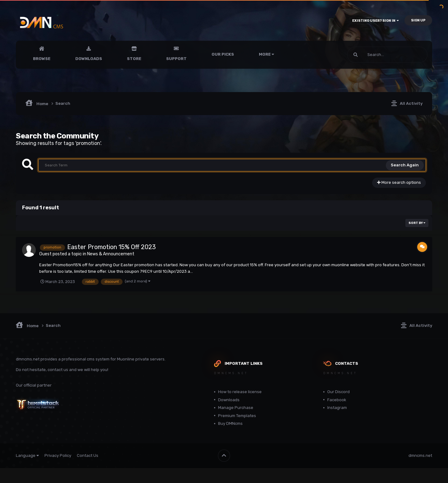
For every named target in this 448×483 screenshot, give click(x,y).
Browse (42, 59)
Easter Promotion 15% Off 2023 (112, 247)
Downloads (89, 59)
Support (176, 59)
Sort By (417, 223)
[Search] (371, 55)
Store (134, 59)
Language (27, 455)
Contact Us (88, 455)
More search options (399, 182)
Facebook (337, 400)
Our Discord (338, 392)
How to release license (240, 392)
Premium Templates (237, 416)
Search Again (405, 165)
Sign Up (418, 20)
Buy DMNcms (230, 423)
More (266, 54)
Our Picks (223, 54)
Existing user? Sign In (376, 21)
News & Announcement (111, 254)
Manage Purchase (236, 408)
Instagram (337, 408)
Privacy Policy (58, 455)
